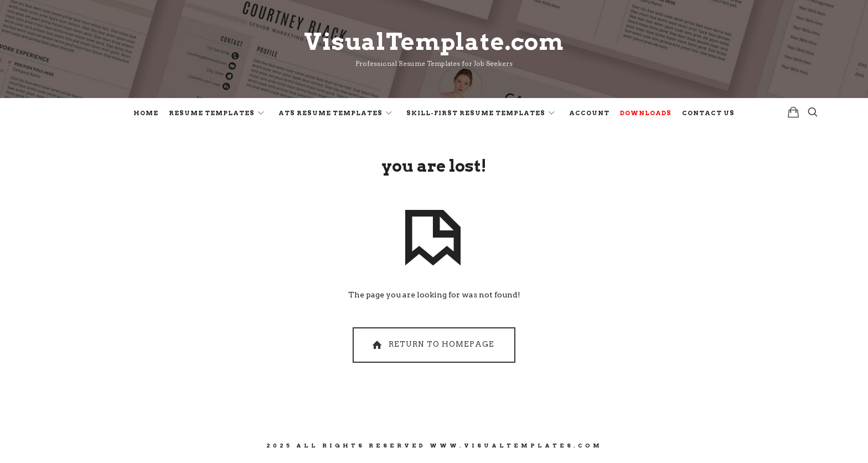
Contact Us (708, 113)
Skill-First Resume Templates (476, 113)
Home (146, 113)
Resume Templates (212, 113)
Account (589, 113)
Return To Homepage (432, 345)
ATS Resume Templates (330, 113)
